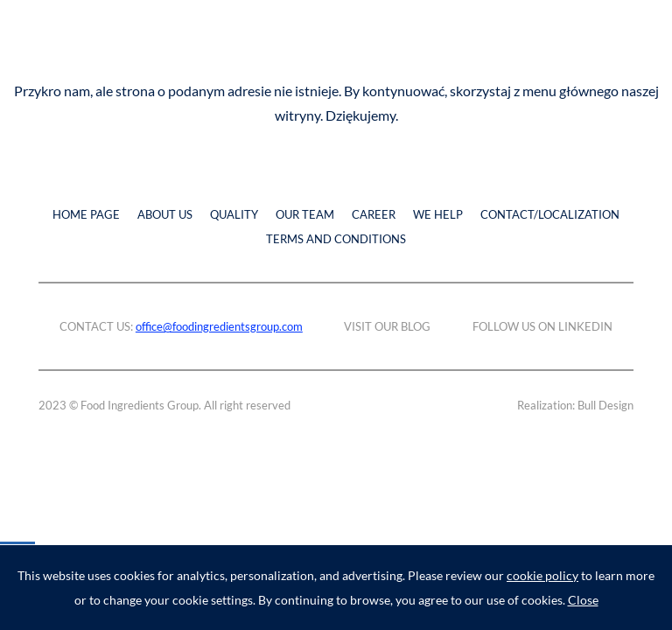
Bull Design (605, 405)
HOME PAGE (86, 214)
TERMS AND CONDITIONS (336, 239)
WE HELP (438, 214)
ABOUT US (165, 214)
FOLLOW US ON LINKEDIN (542, 326)
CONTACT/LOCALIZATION (550, 214)
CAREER (374, 214)
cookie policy (542, 575)
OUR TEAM (305, 214)
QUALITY (234, 214)
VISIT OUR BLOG (387, 326)
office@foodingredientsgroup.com (219, 326)
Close (583, 600)
